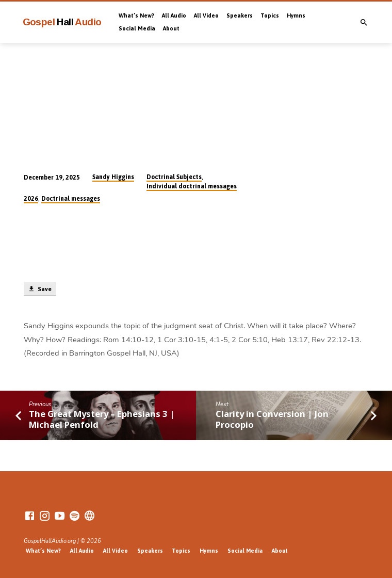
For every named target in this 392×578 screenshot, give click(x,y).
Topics (270, 15)
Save (40, 289)
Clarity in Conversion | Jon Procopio (272, 419)
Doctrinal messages (71, 199)
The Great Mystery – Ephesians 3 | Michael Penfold (102, 419)
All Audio (174, 15)
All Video (206, 15)
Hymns (296, 15)
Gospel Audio (62, 22)
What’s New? (136, 15)
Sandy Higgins (113, 177)
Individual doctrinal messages (192, 186)
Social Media (137, 28)
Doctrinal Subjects (174, 177)
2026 (31, 199)
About (171, 28)
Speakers (240, 15)
